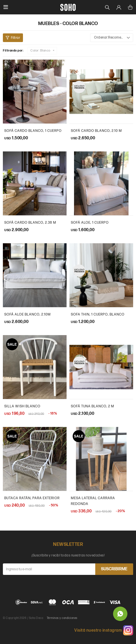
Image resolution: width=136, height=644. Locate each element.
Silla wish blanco (22, 406)
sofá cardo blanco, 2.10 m (96, 131)
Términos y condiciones (62, 618)
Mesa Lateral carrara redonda (93, 501)
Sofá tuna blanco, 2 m (93, 406)
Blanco (40, 51)
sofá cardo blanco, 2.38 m (30, 223)
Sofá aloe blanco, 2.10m (28, 315)
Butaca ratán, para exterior (32, 498)
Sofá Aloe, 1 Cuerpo (90, 223)
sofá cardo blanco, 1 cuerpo (33, 131)
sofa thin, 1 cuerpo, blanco (98, 315)
